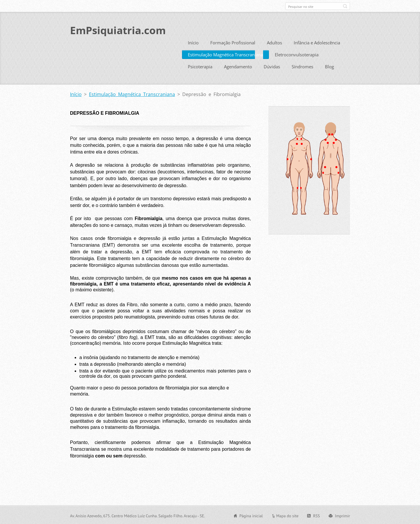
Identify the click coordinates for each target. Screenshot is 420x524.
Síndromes (302, 66)
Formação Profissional (233, 42)
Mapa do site (287, 515)
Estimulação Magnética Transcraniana (225, 54)
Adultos (274, 42)
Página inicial (251, 515)
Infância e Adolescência (317, 42)
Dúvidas (272, 66)
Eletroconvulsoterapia (297, 54)
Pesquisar (345, 6)
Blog (329, 66)
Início (193, 42)
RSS (316, 515)
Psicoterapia (200, 66)
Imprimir (343, 515)
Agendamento (238, 66)
